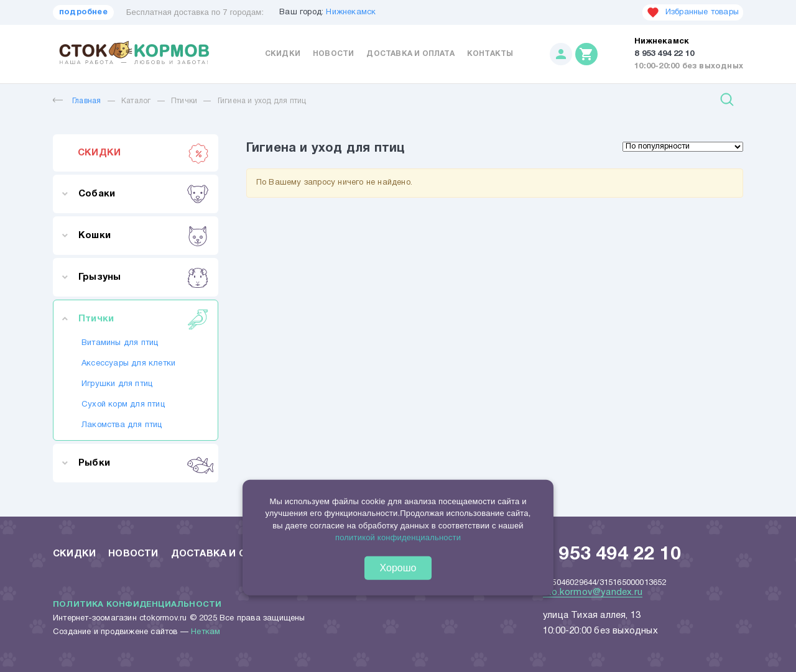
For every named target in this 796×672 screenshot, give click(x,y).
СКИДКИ (143, 153)
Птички (184, 101)
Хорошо (398, 568)
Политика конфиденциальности (137, 605)
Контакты (490, 54)
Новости (333, 54)
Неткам (206, 632)
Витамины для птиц (120, 343)
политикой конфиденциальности (398, 537)
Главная (77, 101)
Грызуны (143, 277)
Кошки (143, 236)
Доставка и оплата (410, 54)
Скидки (283, 54)
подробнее (83, 12)
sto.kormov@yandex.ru (593, 592)
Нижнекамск (351, 12)
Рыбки (143, 463)
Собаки (143, 194)
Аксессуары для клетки (128, 364)
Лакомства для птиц (122, 425)
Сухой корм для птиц (123, 405)
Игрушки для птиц (117, 384)
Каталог (136, 101)
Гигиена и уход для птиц (262, 101)
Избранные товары (693, 12)
